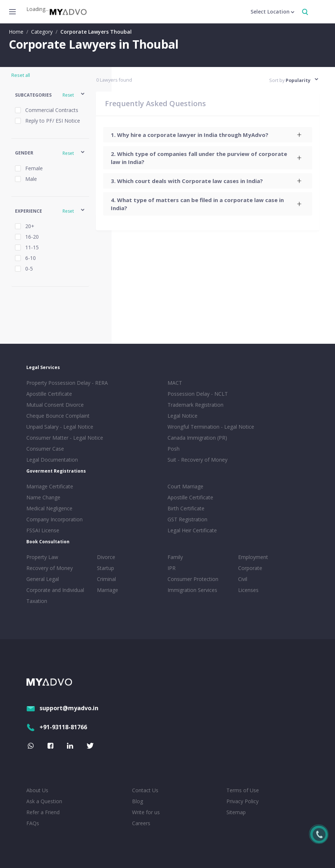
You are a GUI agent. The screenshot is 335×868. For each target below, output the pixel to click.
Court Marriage (185, 486)
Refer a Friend (43, 812)
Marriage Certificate (50, 486)
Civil (243, 579)
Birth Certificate (186, 508)
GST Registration (187, 519)
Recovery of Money (50, 568)
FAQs (33, 823)
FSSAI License (43, 530)
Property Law (42, 557)
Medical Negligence (49, 508)
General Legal (43, 579)
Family (175, 557)
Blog (138, 801)
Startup (106, 568)
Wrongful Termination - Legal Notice (211, 427)
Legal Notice (182, 416)
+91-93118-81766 (57, 727)
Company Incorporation (54, 519)
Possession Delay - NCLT (198, 394)
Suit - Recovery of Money (197, 460)
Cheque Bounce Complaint (58, 416)
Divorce (106, 557)
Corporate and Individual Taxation (55, 595)
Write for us (146, 812)
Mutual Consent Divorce (55, 405)
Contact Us (145, 790)
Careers (141, 823)
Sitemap (236, 812)
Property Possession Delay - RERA (67, 383)
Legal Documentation (52, 460)
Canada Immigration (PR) (197, 438)
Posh (174, 449)
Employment (253, 557)
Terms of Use (243, 790)
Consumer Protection (193, 579)
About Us (37, 790)
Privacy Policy (242, 801)
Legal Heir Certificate (192, 530)
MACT (175, 383)
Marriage (108, 590)
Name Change (43, 497)
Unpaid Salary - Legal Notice (60, 427)
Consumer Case (45, 449)
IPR (172, 568)
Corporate (250, 568)
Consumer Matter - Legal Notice (65, 438)
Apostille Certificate (49, 394)
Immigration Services (192, 590)
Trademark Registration (195, 405)
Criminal (106, 579)
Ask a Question (44, 801)
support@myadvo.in (62, 708)
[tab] (208, 135)
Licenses (248, 590)
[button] (50, 95)
